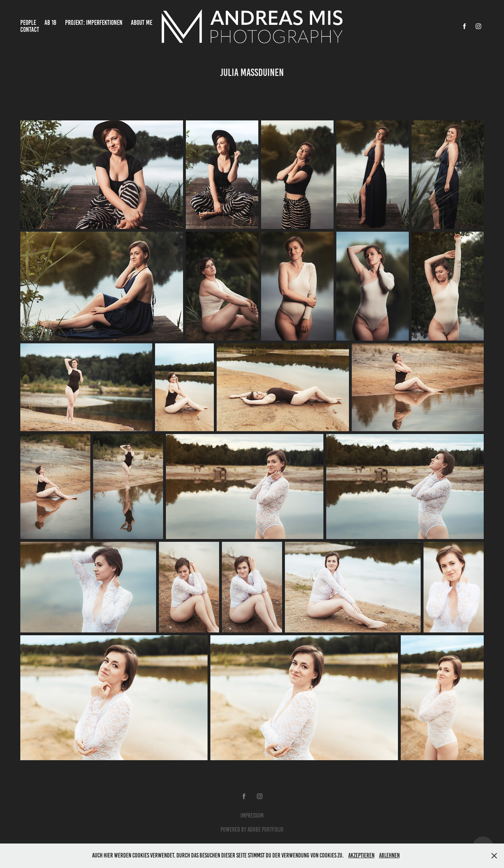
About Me (142, 23)
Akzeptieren (361, 855)
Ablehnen (389, 855)
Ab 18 (50, 23)
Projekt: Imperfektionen (94, 23)
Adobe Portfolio (265, 829)
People (28, 23)
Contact (30, 30)
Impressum (252, 815)
